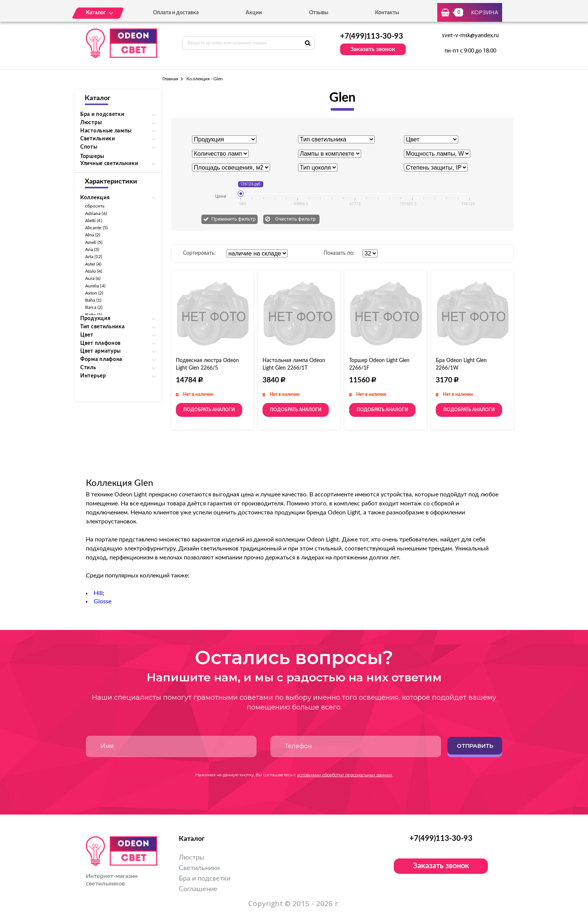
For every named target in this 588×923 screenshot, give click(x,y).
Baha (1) (93, 300)
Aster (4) (93, 264)
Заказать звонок (373, 49)
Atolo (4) (94, 271)
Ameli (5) (94, 242)
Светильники (199, 868)
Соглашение (198, 889)
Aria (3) (92, 250)
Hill (98, 593)
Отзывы (319, 13)
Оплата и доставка (176, 13)
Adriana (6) (96, 213)
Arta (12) (94, 257)
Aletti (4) (94, 221)
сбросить (95, 206)
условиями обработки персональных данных (345, 775)
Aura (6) (93, 278)
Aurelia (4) (95, 286)
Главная (170, 79)
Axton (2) (94, 293)
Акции (254, 13)
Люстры (192, 858)
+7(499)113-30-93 (372, 36)
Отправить (475, 746)
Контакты (387, 13)
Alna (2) (93, 235)
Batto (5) (94, 315)
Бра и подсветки (205, 879)
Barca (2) (94, 307)
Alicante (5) (96, 228)
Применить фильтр (234, 219)
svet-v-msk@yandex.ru (470, 36)
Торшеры (92, 156)
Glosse (103, 601)
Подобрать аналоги (209, 410)
